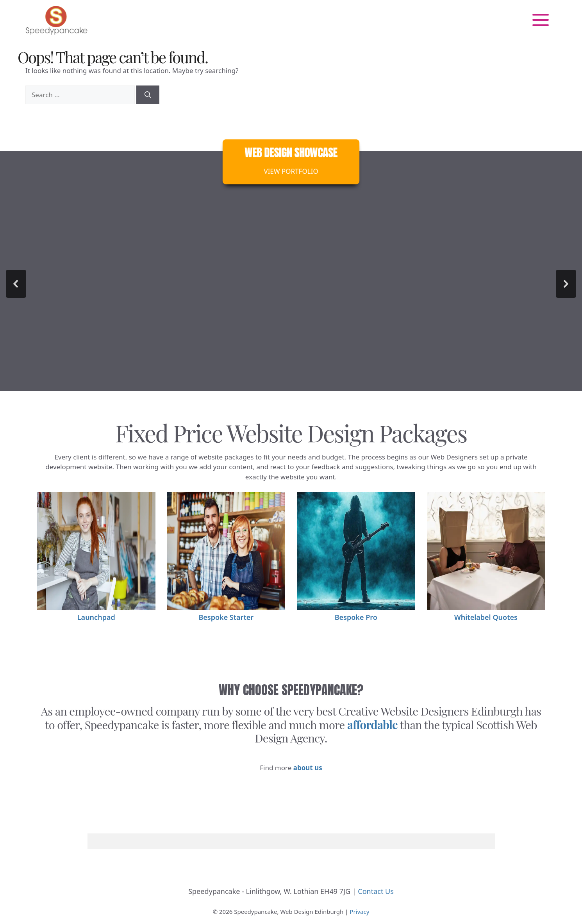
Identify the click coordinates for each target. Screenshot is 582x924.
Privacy (359, 912)
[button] (16, 284)
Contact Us (376, 891)
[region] (291, 284)
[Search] (148, 95)
